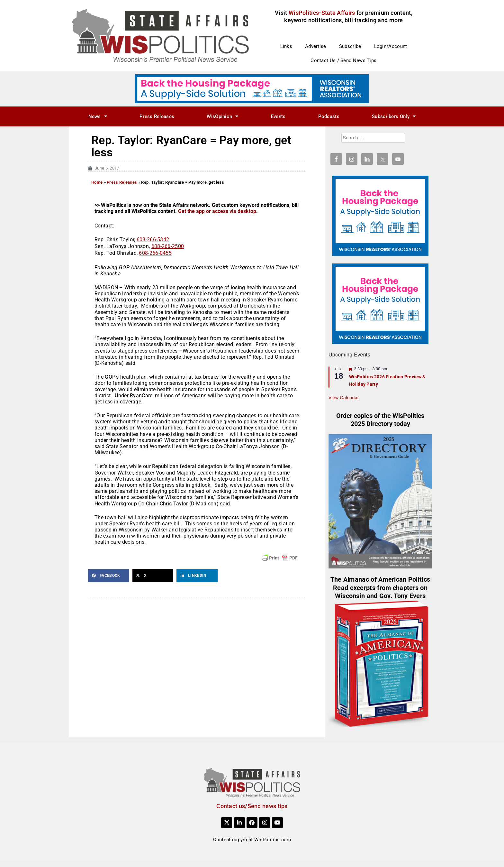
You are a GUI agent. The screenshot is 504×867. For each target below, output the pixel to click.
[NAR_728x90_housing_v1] (252, 88)
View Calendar (344, 398)
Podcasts (329, 116)
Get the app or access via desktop (217, 211)
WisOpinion (222, 116)
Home (97, 182)
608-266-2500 (168, 246)
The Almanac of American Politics (380, 580)
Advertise (316, 46)
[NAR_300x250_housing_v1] (380, 216)
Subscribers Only (394, 116)
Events (278, 116)
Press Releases (157, 116)
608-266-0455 (155, 253)
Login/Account (391, 46)
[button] (109, 576)
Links (286, 46)
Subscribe (350, 46)
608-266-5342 (153, 240)
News (98, 116)
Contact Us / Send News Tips (343, 60)
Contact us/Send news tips (252, 806)
